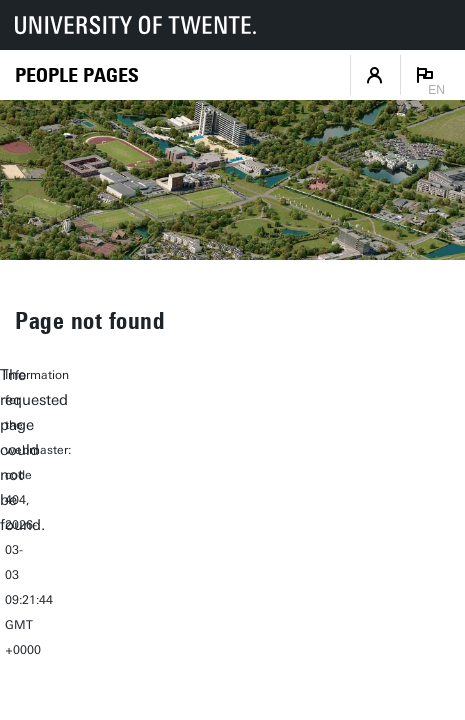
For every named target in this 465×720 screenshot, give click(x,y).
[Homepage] (77, 75)
